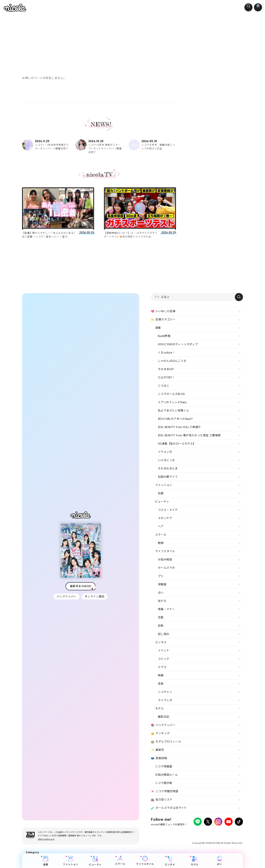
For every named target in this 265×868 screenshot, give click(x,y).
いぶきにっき (166, 460)
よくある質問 (195, 832)
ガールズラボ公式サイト (169, 808)
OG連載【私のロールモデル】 (177, 444)
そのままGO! (166, 369)
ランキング (160, 734)
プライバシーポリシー (162, 832)
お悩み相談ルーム (166, 775)
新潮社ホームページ (232, 832)
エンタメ (170, 861)
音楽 (161, 684)
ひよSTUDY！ (166, 377)
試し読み (164, 634)
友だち (162, 601)
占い (220, 861)
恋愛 (161, 617)
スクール (120, 861)
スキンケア (165, 518)
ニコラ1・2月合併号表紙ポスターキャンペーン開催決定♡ (46, 145)
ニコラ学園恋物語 (165, 791)
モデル (195, 861)
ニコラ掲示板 (164, 783)
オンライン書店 (95, 597)
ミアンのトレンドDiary (172, 402)
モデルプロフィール (166, 742)
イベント (164, 651)
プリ (161, 576)
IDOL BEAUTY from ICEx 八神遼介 (179, 427)
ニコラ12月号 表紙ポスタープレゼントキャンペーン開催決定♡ (99, 147)
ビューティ (95, 861)
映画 (161, 675)
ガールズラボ (166, 568)
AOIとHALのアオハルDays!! (175, 419)
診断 (161, 626)
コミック (164, 659)
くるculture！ (167, 353)
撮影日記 (164, 717)
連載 (46, 861)
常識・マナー (166, 609)
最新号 (158, 750)
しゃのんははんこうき (172, 361)
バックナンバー (66, 597)
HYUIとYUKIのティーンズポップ (178, 344)
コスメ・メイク (168, 510)
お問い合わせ (212, 832)
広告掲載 (181, 832)
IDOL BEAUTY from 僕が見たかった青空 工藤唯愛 (189, 435)
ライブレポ (165, 700)
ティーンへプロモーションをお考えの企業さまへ (217, 835)
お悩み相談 (165, 560)
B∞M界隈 (164, 336)
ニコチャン (165, 692)
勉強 (161, 543)
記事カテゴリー (163, 320)
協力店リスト (162, 800)
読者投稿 (159, 758)
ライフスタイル (145, 861)
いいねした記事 (163, 311)
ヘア (161, 526)
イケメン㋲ (165, 452)
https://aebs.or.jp (46, 839)
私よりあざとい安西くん (173, 411)
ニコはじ (164, 386)
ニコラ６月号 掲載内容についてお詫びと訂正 (152, 145)
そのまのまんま (168, 468)
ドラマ (162, 667)
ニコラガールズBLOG (171, 394)
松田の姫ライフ (168, 477)
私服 (161, 493)
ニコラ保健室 (164, 766)
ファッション (70, 861)
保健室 (162, 584)
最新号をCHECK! (81, 586)
